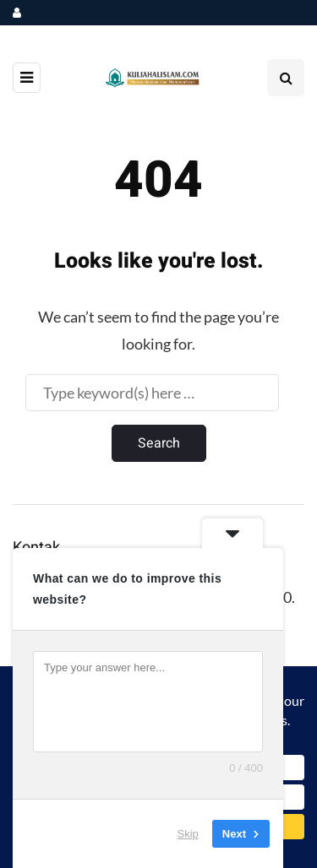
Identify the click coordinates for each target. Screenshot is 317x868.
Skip (188, 834)
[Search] (152, 393)
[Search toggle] (286, 78)
